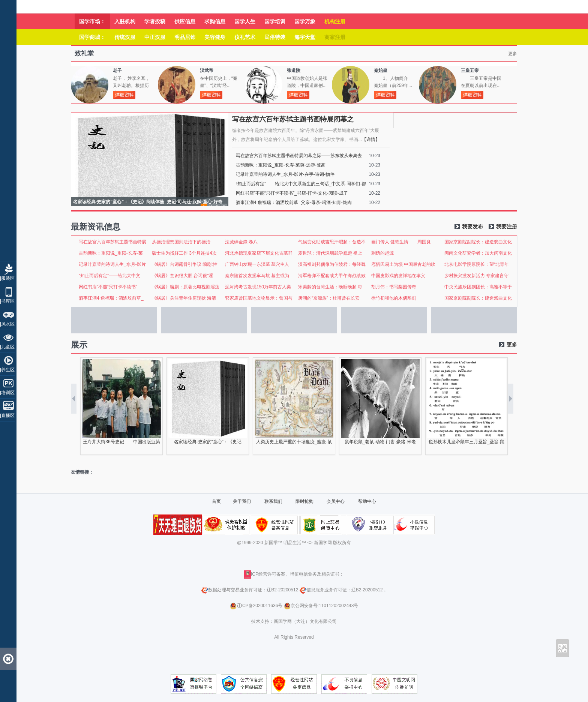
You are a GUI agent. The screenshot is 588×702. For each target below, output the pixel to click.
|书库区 (7, 301)
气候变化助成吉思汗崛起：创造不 (332, 242)
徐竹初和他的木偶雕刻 (394, 298)
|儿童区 (7, 347)
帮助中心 (367, 501)
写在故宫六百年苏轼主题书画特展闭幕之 (293, 119)
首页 (216, 501)
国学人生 (245, 21)
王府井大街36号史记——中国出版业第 (121, 442)
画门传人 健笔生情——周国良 (401, 242)
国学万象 (305, 21)
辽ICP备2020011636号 (260, 606)
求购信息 (215, 21)
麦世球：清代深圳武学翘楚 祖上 (330, 253)
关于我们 (242, 501)
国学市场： (92, 21)
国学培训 (275, 21)
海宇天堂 (305, 37)
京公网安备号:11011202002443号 (321, 606)
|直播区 (7, 415)
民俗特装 (275, 37)
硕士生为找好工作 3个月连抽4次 (184, 253)
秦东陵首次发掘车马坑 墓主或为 (257, 276)
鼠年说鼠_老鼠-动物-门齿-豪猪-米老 (380, 442)
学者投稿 (155, 21)
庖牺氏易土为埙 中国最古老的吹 (403, 264)
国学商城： (92, 37)
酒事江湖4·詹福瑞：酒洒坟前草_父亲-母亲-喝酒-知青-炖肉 (294, 202)
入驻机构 (125, 21)
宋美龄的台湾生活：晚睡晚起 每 (330, 287)
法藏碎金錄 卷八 (241, 242)
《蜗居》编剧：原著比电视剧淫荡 (186, 287)
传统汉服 (125, 37)
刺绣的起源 (382, 253)
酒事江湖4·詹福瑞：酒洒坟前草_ (111, 298)
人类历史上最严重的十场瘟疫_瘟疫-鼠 (294, 442)
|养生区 (7, 370)
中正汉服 (155, 37)
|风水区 (7, 324)
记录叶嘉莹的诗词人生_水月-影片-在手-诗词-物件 (285, 174)
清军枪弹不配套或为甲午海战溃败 (332, 276)
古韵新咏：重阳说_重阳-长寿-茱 (111, 253)
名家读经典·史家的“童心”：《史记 (208, 442)
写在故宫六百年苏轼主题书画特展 (112, 242)
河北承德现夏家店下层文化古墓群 (259, 253)
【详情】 (371, 139)
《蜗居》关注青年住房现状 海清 (184, 298)
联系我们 (273, 501)
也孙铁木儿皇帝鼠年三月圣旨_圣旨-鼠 (467, 442)
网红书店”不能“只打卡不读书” (108, 287)
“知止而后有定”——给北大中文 (109, 276)
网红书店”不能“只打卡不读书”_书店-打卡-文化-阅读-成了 (292, 193)
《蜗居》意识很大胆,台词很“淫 (182, 276)
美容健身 (215, 37)
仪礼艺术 (245, 37)
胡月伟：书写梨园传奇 (394, 287)
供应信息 (185, 21)
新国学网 (323, 543)
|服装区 (7, 278)
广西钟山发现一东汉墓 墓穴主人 (257, 264)
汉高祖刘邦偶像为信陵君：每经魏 (332, 264)
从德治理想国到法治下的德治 (181, 242)
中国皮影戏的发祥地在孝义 (398, 276)
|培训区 (7, 393)
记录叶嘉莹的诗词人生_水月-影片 (112, 264)
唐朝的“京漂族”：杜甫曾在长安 (329, 298)
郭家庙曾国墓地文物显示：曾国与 (259, 298)
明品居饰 (185, 37)
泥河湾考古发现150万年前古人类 (258, 287)
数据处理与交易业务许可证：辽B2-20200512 (250, 590)
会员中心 (336, 501)
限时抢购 (304, 501)
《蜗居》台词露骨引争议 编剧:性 (185, 264)
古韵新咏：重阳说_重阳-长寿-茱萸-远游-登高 (281, 165)
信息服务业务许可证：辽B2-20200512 (341, 590)
